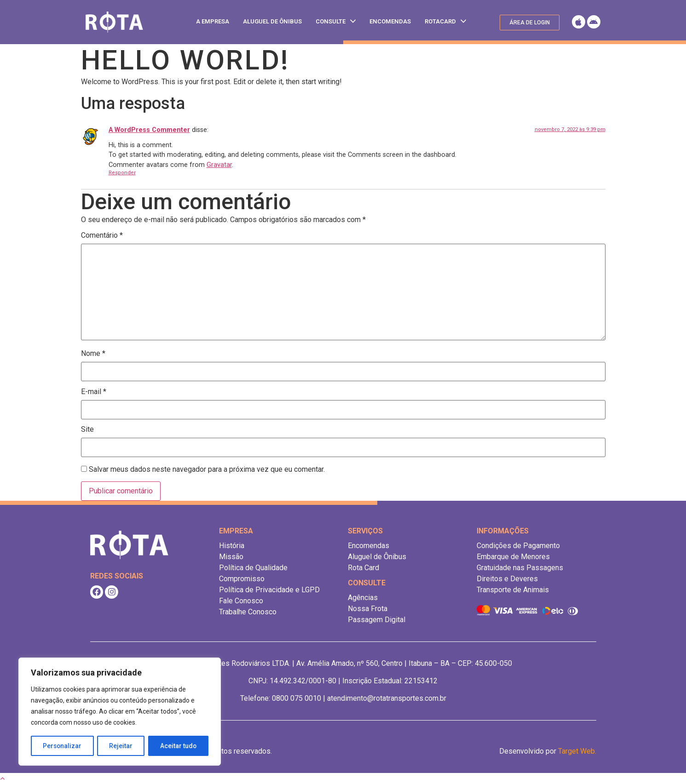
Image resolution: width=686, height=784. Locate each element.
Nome (93, 354)
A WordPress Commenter (149, 130)
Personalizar (63, 746)
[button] (530, 23)
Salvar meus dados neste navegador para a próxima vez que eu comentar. (207, 469)
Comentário (102, 235)
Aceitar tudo (179, 746)
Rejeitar (121, 746)
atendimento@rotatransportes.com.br (387, 698)
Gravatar (219, 165)
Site (87, 429)
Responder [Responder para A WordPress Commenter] (122, 173)
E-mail (94, 392)
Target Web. (577, 751)
